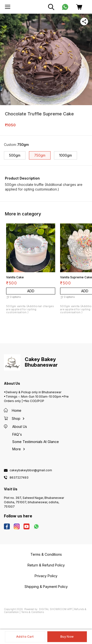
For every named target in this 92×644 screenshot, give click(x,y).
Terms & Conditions (33, 612)
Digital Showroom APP (55, 609)
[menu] (8, 7)
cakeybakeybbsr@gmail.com (31, 470)
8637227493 (19, 478)
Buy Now (67, 637)
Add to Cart (25, 637)
